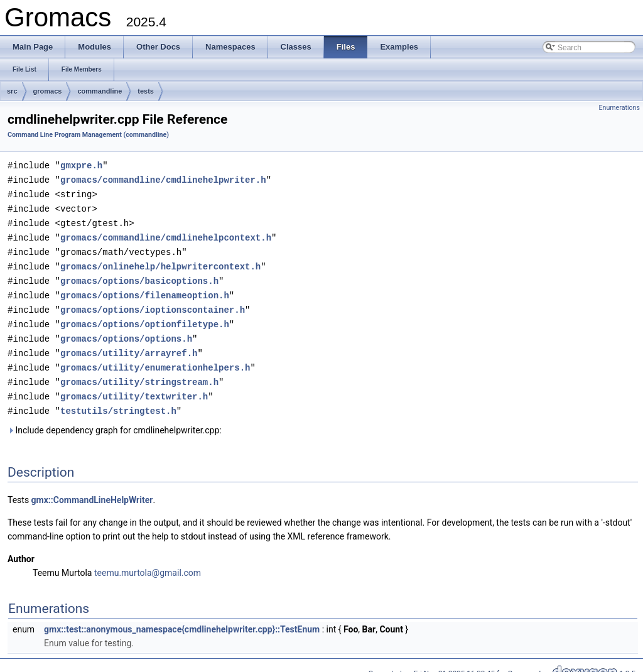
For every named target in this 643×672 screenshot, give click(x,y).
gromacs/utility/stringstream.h (139, 372)
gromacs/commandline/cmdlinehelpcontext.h (166, 234)
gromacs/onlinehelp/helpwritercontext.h (160, 262)
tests (146, 91)
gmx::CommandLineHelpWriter (92, 489)
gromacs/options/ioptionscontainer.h (153, 303)
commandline (100, 91)
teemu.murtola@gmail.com (148, 561)
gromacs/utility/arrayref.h (129, 344)
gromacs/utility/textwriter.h (134, 386)
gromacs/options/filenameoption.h (145, 289)
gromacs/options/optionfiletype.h (145, 317)
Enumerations (619, 108)
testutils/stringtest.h (118, 400)
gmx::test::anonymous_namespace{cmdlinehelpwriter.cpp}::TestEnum (182, 618)
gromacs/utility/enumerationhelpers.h (155, 358)
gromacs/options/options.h (126, 331)
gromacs (48, 91)
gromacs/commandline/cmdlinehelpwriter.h (163, 179)
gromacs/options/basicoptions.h (139, 275)
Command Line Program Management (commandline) (88, 135)
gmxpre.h (81, 165)
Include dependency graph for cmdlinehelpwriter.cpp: (115, 419)
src (12, 91)
